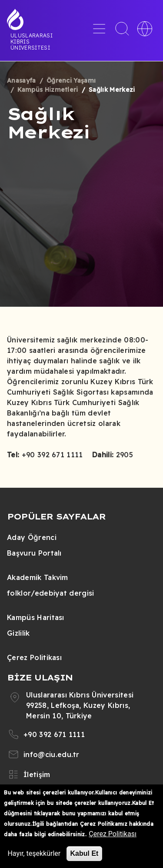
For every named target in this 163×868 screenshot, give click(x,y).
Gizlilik (18, 633)
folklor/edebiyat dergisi (51, 593)
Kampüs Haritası (36, 617)
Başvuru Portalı (34, 553)
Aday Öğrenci (32, 537)
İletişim (37, 774)
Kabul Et (85, 853)
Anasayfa (22, 80)
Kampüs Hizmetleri (48, 90)
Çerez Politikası (34, 657)
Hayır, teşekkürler (34, 853)
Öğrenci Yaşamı (71, 80)
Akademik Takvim (38, 577)
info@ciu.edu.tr (52, 754)
